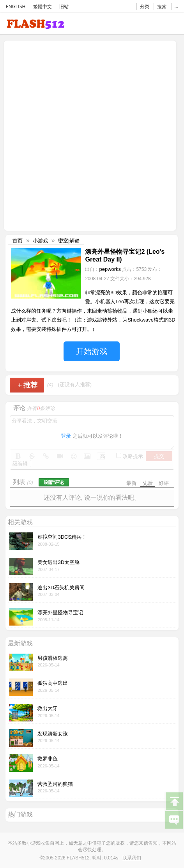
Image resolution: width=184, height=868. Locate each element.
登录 (66, 436)
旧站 (64, 6)
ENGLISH (16, 6)
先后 (148, 483)
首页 (18, 241)
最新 (131, 483)
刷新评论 (54, 482)
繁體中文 (42, 6)
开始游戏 (92, 351)
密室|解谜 (69, 241)
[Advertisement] (92, 135)
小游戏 (40, 241)
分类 (145, 6)
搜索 (162, 6)
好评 (164, 483)
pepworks (110, 269)
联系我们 (132, 858)
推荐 (28, 385)
